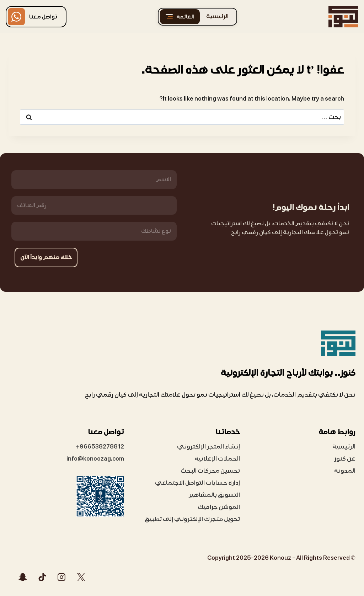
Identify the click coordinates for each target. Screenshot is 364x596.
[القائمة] (180, 17)
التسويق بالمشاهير (214, 495)
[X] (81, 577)
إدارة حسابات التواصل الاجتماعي (197, 483)
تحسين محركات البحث (210, 471)
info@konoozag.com (95, 459)
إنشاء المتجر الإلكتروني (208, 447)
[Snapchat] (23, 577)
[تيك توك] (42, 577)
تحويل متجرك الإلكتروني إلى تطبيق (192, 519)
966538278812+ (100, 447)
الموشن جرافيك (219, 507)
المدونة (345, 471)
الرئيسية (217, 16)
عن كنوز (345, 459)
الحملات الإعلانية (217, 459)
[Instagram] (61, 577)
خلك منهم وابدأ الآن (46, 257)
